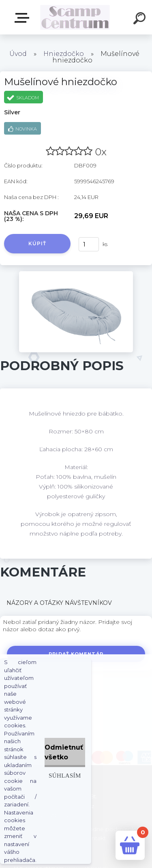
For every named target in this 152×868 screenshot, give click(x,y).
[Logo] (75, 17)
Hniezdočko (64, 54)
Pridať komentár (76, 654)
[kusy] (89, 244)
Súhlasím (65, 775)
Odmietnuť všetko (64, 752)
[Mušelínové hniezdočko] (76, 274)
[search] (141, 19)
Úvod (18, 54)
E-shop (24, 18)
